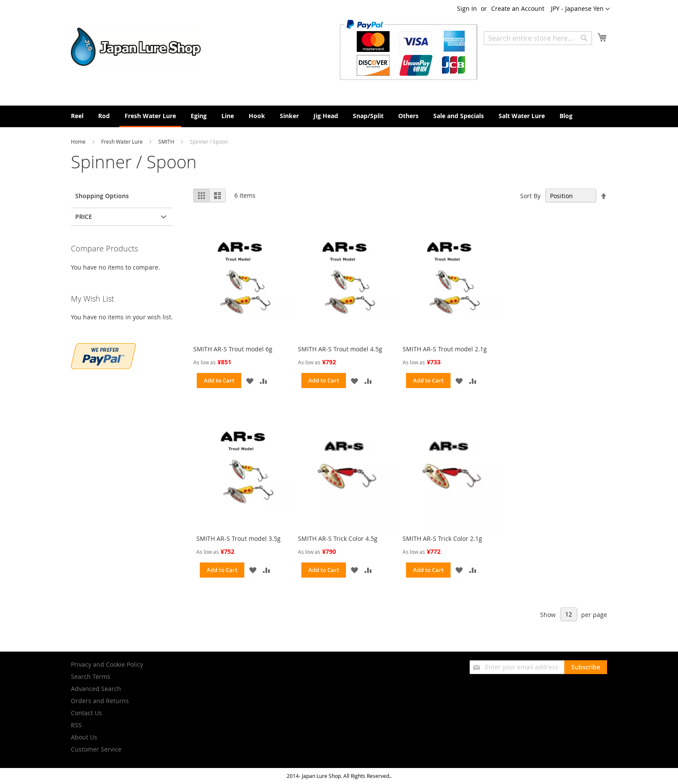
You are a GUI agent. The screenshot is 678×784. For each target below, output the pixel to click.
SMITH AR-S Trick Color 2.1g (442, 538)
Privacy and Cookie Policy (107, 664)
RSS (76, 725)
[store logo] (136, 47)
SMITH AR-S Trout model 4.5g (340, 349)
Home (79, 141)
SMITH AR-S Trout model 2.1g (445, 349)
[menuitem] (77, 116)
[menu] (339, 116)
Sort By (530, 196)
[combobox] (538, 38)
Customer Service (96, 749)
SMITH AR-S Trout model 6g (233, 349)
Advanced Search (96, 689)
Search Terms (91, 676)
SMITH (167, 141)
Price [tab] (84, 217)
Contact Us (86, 713)
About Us (84, 737)
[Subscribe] (586, 667)
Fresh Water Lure (123, 141)
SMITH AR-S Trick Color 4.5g (338, 538)
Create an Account (518, 8)
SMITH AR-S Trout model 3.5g (238, 538)
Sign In (467, 8)
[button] (580, 9)
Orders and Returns (100, 701)
